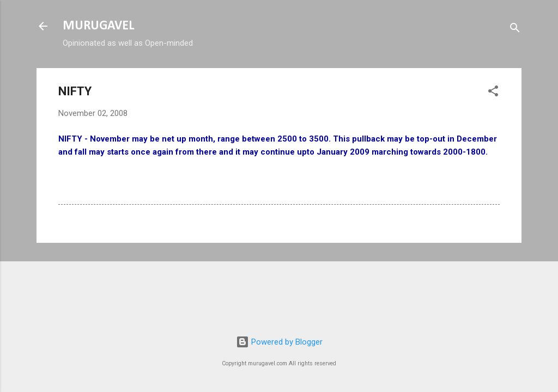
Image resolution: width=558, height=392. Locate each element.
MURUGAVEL (98, 26)
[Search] (515, 30)
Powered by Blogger (279, 342)
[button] (493, 93)
